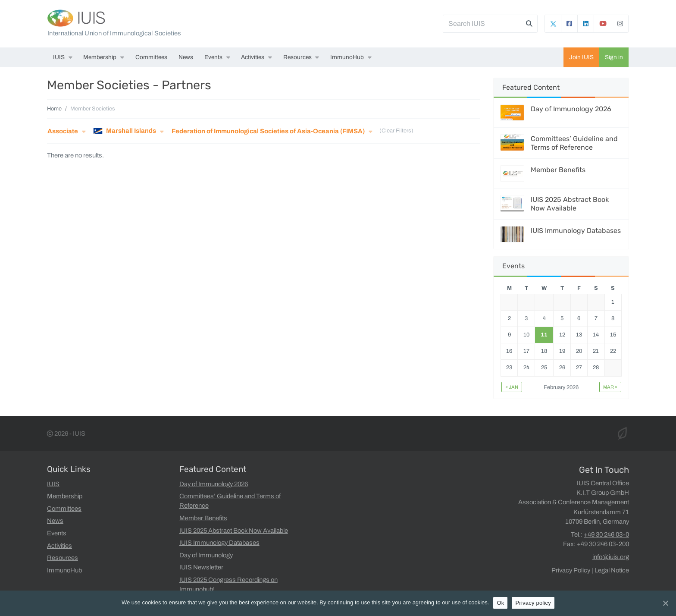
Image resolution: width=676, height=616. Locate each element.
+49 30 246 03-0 (606, 534)
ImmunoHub (347, 57)
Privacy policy (533, 603)
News (186, 57)
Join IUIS (581, 57)
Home (54, 109)
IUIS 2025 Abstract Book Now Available (570, 204)
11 (544, 335)
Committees (151, 57)
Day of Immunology (206, 555)
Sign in (614, 57)
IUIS (91, 18)
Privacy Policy (571, 570)
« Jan (512, 387)
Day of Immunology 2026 (571, 109)
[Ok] (665, 603)
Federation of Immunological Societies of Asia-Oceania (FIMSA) (268, 131)
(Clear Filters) (396, 131)
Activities (253, 57)
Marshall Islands (125, 131)
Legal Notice (612, 570)
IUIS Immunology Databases (576, 231)
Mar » (610, 387)
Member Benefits (558, 170)
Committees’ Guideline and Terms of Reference (574, 143)
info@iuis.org (611, 557)
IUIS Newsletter (201, 567)
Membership (100, 57)
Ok (500, 603)
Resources (297, 57)
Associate (63, 131)
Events (213, 57)
